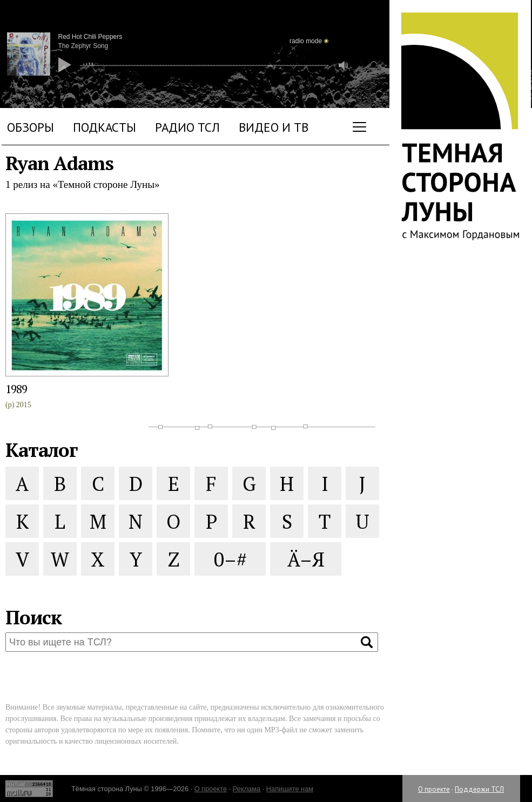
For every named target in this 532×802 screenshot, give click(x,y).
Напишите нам (290, 789)
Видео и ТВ (274, 127)
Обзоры (31, 127)
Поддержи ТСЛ (479, 789)
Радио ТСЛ (187, 127)
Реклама (247, 789)
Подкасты (105, 127)
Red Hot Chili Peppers (90, 37)
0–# (230, 559)
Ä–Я (306, 559)
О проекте (434, 789)
